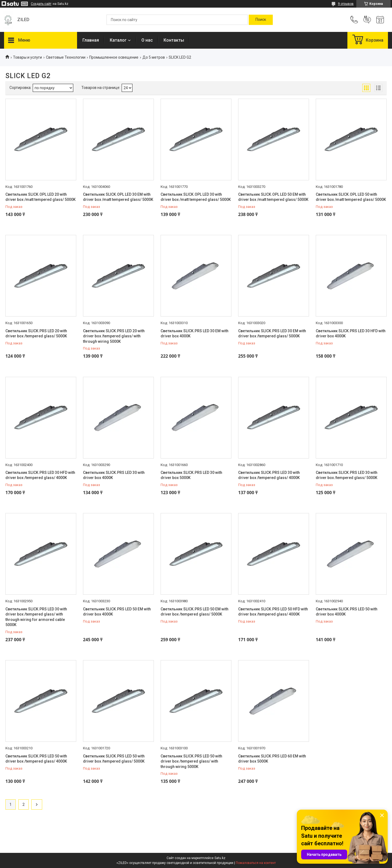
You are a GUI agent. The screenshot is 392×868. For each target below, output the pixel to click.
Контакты (174, 40)
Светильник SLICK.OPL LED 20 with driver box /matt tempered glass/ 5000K (41, 197)
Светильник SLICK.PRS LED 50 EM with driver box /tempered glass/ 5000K (195, 612)
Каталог (118, 40)
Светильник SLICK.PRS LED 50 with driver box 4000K (347, 612)
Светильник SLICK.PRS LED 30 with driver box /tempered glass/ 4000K (269, 475)
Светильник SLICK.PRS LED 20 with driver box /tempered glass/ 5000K (36, 334)
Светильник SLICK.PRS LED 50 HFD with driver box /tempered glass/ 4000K (273, 612)
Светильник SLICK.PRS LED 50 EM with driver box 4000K (117, 612)
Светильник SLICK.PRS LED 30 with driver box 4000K (114, 475)
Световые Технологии (66, 57)
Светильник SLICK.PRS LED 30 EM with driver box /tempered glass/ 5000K (272, 334)
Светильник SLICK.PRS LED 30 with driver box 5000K (191, 475)
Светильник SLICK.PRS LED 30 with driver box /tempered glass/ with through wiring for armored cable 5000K (36, 617)
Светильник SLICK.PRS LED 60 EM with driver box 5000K (272, 759)
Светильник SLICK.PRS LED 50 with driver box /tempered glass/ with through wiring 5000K (191, 761)
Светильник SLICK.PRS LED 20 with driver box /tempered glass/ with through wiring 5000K (114, 336)
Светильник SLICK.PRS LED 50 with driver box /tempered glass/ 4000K (36, 759)
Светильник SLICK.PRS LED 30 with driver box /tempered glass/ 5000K (347, 475)
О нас (147, 40)
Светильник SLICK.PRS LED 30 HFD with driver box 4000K (351, 334)
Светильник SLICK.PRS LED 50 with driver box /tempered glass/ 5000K (114, 759)
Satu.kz (220, 858)
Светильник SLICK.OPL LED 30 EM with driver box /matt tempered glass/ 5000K (118, 197)
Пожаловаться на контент (256, 863)
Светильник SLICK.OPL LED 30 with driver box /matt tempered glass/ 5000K (196, 197)
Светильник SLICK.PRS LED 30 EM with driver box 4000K (195, 334)
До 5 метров (154, 57)
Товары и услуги (27, 57)
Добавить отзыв (367, 20)
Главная (91, 40)
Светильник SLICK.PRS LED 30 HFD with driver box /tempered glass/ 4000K (40, 475)
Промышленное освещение (114, 57)
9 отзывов (346, 4)
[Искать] (261, 20)
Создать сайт (41, 4)
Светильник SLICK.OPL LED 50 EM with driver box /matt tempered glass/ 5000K (273, 197)
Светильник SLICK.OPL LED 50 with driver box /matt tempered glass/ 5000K (351, 197)
